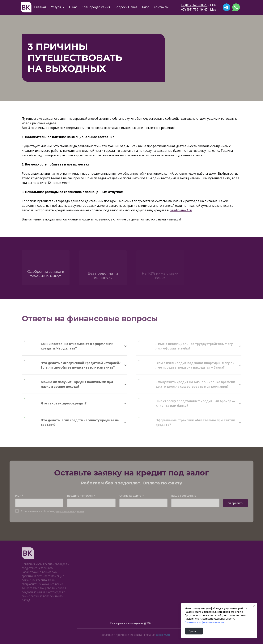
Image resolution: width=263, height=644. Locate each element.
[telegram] (227, 7)
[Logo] (26, 7)
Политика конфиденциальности (204, 622)
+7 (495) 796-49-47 (194, 10)
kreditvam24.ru (181, 210)
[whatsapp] (236, 7)
